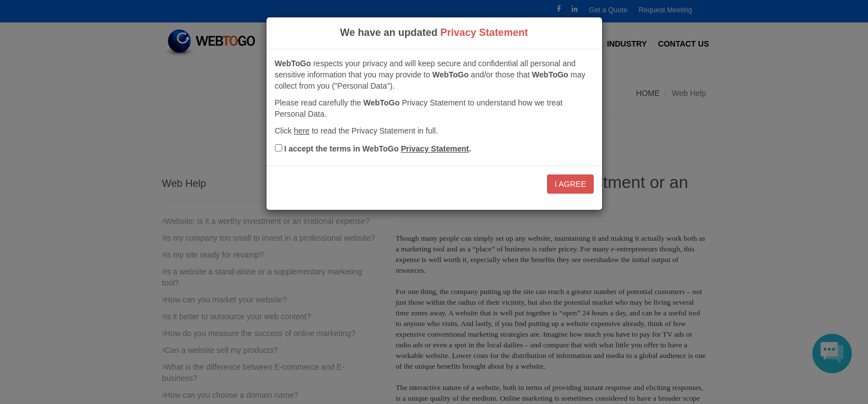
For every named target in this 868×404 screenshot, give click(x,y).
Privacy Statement (435, 149)
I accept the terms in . (377, 149)
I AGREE (570, 184)
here (302, 131)
